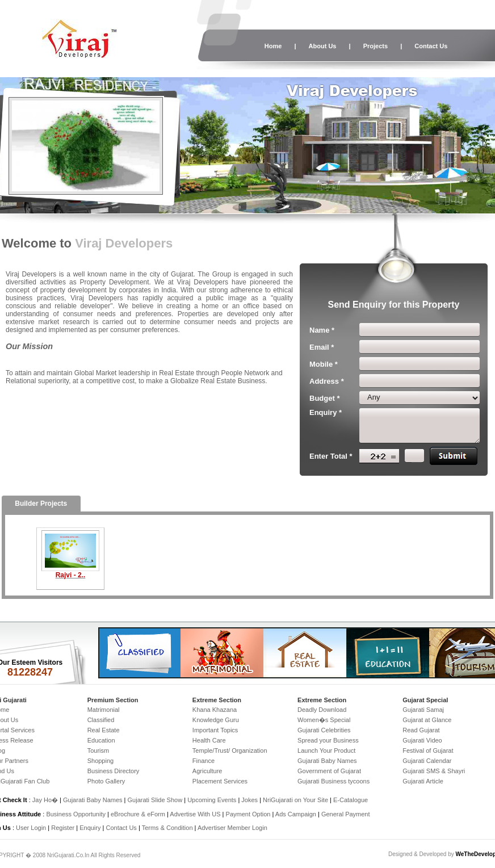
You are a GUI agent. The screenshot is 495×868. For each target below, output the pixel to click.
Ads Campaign (296, 814)
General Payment (346, 814)
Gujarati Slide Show (156, 800)
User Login (31, 828)
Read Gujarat (421, 730)
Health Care (209, 740)
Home (273, 46)
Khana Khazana (215, 710)
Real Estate (104, 730)
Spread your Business (328, 740)
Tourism (98, 750)
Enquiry (91, 828)
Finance (204, 761)
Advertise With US (195, 814)
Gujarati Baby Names (327, 761)
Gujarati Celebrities (324, 730)
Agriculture (207, 771)
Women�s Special (324, 720)
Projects (376, 46)
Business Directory (114, 771)
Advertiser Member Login (232, 828)
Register (63, 828)
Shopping (101, 761)
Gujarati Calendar (427, 761)
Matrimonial (104, 710)
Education (101, 740)
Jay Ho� (45, 800)
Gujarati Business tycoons (334, 781)
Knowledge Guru (216, 720)
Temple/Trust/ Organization (230, 750)
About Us (323, 46)
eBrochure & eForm (138, 814)
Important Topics (215, 730)
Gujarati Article (423, 781)
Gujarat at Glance (427, 720)
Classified (101, 720)
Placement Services (220, 781)
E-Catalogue (351, 800)
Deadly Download (322, 710)
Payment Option (248, 814)
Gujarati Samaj (423, 710)
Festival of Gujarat (428, 750)
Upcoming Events (212, 800)
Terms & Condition (167, 828)
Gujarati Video (422, 740)
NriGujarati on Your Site (295, 800)
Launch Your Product (326, 750)
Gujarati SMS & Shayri (434, 771)
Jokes (250, 800)
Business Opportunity (76, 814)
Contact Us (431, 46)
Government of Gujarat (329, 771)
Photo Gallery (106, 781)
